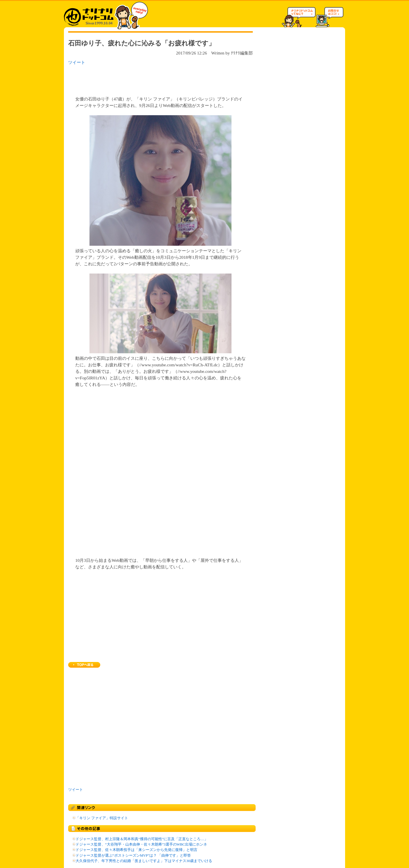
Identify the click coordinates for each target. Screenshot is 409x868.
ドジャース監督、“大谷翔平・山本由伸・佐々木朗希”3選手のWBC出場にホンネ (141, 844)
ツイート (77, 62)
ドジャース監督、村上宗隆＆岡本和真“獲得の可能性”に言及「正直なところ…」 (142, 839)
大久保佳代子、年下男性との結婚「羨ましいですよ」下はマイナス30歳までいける (144, 861)
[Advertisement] (142, 79)
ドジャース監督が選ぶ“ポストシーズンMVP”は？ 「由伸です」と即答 (133, 856)
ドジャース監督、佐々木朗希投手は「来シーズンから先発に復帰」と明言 (136, 850)
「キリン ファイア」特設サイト (102, 818)
